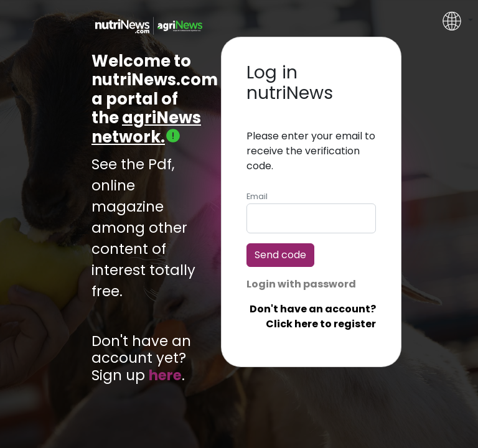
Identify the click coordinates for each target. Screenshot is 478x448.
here (165, 376)
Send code (280, 255)
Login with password (301, 284)
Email (257, 196)
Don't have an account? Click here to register (313, 316)
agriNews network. (146, 127)
